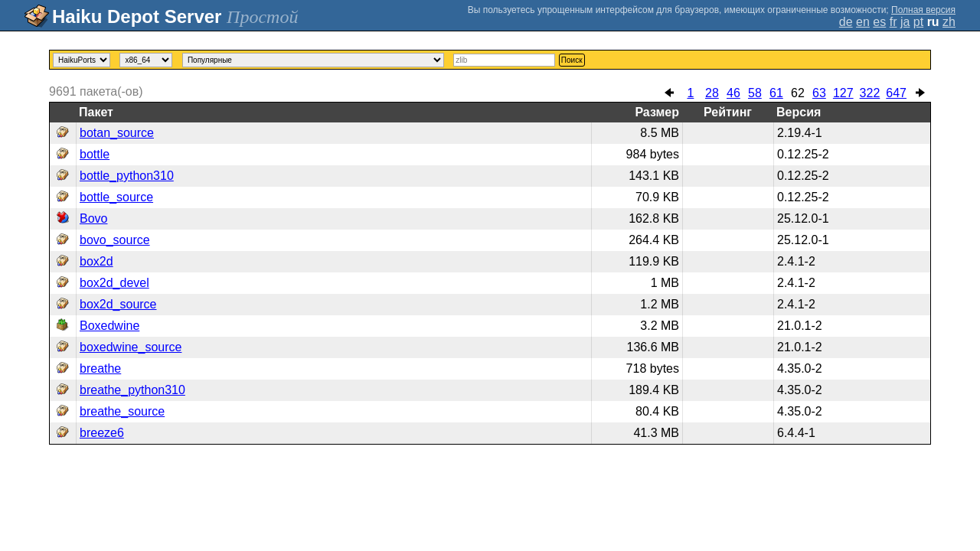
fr (893, 22)
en (863, 22)
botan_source (117, 133)
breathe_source (122, 411)
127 (843, 93)
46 (733, 93)
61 (776, 93)
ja (905, 22)
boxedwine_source (131, 347)
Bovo (93, 218)
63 (819, 93)
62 (798, 93)
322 (870, 93)
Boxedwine (109, 326)
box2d (96, 261)
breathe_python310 (132, 390)
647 (896, 93)
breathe (100, 368)
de (846, 22)
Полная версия (923, 10)
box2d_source (118, 304)
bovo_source (115, 240)
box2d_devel (114, 283)
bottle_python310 (127, 176)
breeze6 (102, 433)
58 (755, 93)
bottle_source (116, 197)
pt (918, 22)
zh (949, 22)
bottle (95, 154)
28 (712, 93)
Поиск (572, 60)
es (879, 22)
